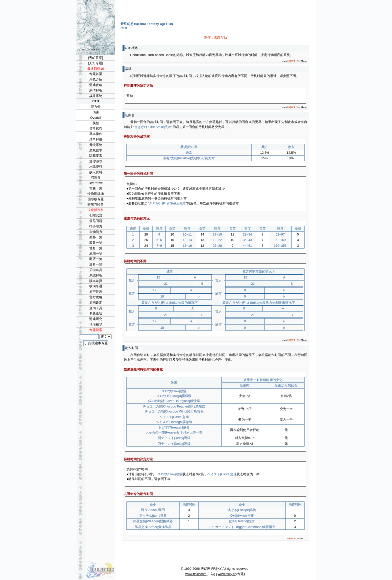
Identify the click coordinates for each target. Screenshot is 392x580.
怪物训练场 (96, 194)
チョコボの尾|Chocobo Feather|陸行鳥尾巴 (174, 406)
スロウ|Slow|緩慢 (174, 391)
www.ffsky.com (196, 574)
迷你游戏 (96, 161)
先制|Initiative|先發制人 (187, 158)
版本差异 (96, 281)
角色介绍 (96, 79)
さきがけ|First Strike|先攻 (153, 127)
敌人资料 (96, 172)
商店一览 (96, 259)
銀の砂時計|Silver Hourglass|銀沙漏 (174, 401)
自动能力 (96, 232)
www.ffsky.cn (227, 574)
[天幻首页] (96, 58)
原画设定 (96, 303)
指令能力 (96, 226)
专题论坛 (96, 313)
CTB (96, 101)
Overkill (96, 118)
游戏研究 (96, 319)
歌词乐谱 (96, 286)
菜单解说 (96, 139)
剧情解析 (96, 90)
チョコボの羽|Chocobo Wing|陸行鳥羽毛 (174, 411)
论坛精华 (96, 324)
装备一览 (96, 243)
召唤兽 (96, 178)
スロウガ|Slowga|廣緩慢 (174, 396)
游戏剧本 (96, 150)
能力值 (96, 107)
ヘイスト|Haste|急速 (174, 417)
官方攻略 (96, 297)
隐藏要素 (96, 156)
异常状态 (96, 128)
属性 (96, 123)
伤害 (96, 112)
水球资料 (96, 167)
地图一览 (96, 254)
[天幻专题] (96, 63)
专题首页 (96, 74)
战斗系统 (96, 96)
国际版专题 (96, 199)
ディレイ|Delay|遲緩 (176, 438)
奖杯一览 (96, 237)
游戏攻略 (96, 85)
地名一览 (96, 248)
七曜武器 (96, 215)
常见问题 (96, 221)
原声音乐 (96, 292)
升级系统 (96, 145)
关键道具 (96, 270)
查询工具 (96, 308)
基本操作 (96, 134)
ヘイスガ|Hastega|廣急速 (174, 422)
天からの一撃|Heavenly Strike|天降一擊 (174, 432)
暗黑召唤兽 (96, 205)
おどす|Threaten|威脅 (174, 427)
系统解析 (96, 275)
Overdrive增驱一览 (95, 185)
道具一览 (96, 264)
